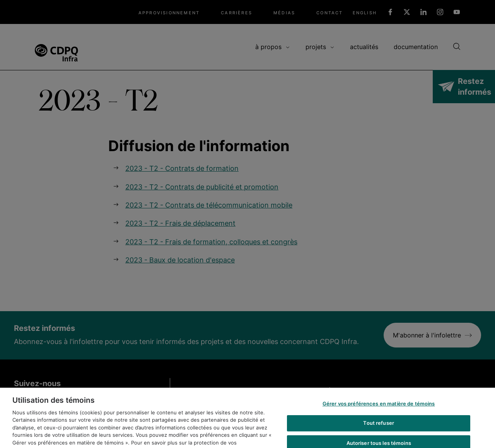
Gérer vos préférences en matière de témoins (379, 408)
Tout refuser (379, 427)
